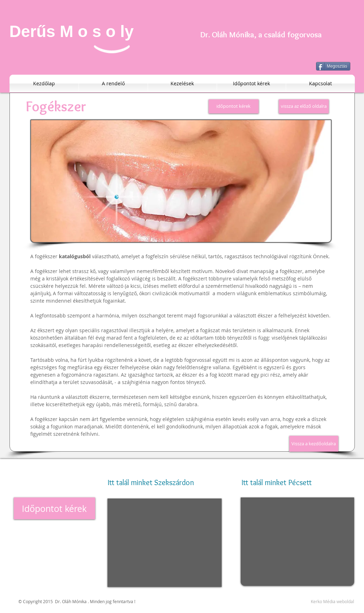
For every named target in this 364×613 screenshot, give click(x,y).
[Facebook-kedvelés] (335, 466)
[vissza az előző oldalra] (304, 106)
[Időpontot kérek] (54, 508)
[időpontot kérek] (234, 106)
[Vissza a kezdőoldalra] (314, 444)
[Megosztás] (333, 66)
